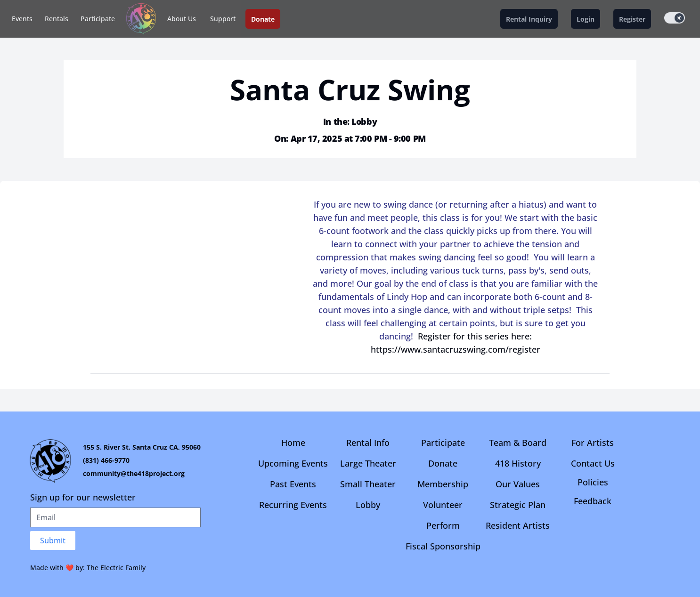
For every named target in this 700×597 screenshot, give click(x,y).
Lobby (368, 505)
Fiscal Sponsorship (443, 546)
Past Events (293, 484)
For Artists (593, 443)
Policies (593, 482)
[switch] (675, 18)
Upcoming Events (293, 463)
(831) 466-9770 (106, 460)
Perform (443, 525)
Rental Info (368, 443)
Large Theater (368, 463)
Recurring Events (293, 505)
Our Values (518, 484)
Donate (443, 463)
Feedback (593, 501)
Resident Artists (518, 525)
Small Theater (368, 484)
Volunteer (443, 505)
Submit (53, 541)
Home (293, 443)
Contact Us (593, 463)
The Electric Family (116, 568)
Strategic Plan (518, 505)
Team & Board (518, 443)
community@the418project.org (134, 473)
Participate (98, 19)
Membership (443, 484)
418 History (518, 463)
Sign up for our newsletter (83, 497)
